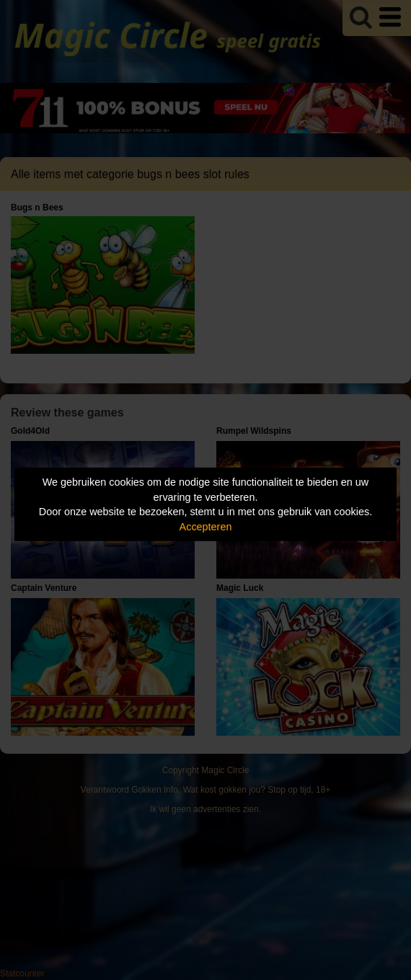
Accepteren (206, 527)
